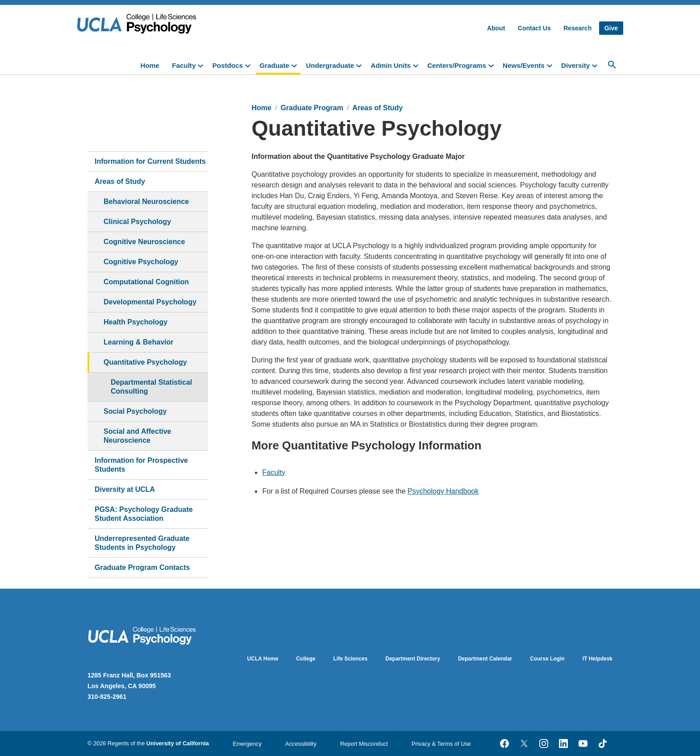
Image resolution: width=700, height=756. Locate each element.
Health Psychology (135, 322)
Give (611, 28)
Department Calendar (485, 659)
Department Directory (413, 659)
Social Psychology (135, 411)
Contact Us (534, 28)
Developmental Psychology (150, 302)
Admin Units (390, 65)
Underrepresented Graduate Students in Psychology (142, 543)
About (496, 28)
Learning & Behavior (138, 342)
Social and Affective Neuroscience (137, 436)
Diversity (575, 65)
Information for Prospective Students (141, 465)
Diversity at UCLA (125, 489)
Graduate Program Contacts (142, 567)
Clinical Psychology (137, 222)
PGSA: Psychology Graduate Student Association (144, 514)
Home (150, 65)
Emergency (247, 744)
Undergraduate (330, 65)
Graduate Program (312, 108)
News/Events (524, 65)
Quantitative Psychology (145, 362)
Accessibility (301, 744)
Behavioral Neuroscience (146, 201)
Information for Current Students (150, 161)
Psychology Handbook (443, 491)
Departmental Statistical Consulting (151, 387)
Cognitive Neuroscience (144, 242)
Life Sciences (351, 659)
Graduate (274, 65)
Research (577, 28)
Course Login (547, 659)
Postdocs (228, 65)
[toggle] (202, 65)
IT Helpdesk (598, 659)
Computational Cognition (146, 282)
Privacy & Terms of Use (441, 744)
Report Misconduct (364, 744)
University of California (178, 743)
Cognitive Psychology (141, 262)
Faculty (184, 65)
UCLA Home (263, 659)
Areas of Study (120, 181)
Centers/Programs (457, 65)
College (306, 659)
